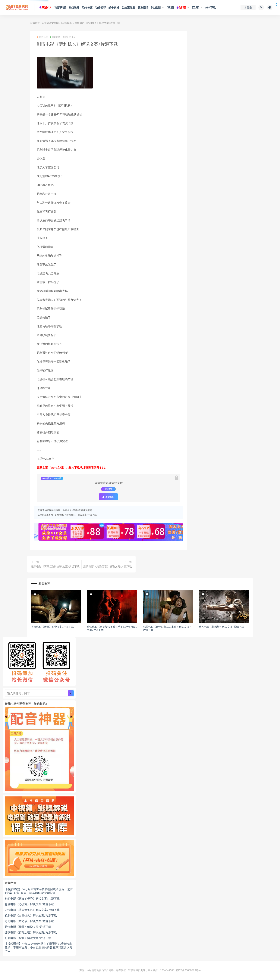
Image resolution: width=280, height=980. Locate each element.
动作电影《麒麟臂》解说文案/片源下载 (221, 627)
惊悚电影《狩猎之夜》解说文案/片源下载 (31, 932)
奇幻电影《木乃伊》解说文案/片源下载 (29, 921)
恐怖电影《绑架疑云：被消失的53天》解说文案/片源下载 (112, 628)
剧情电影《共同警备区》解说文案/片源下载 (32, 910)
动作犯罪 (101, 7)
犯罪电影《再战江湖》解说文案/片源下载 (55, 566)
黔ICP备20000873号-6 (188, 970)
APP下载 (210, 7)
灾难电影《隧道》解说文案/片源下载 (52, 627)
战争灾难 (114, 7)
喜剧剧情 (143, 7)
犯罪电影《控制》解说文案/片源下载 (28, 938)
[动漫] (170, 7)
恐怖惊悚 (87, 7)
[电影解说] (60, 7)
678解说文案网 (51, 23)
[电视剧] (156, 7)
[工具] (196, 7)
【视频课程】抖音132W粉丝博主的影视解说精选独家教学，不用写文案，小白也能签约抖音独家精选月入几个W (39, 947)
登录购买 (108, 497)
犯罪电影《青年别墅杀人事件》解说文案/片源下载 (167, 628)
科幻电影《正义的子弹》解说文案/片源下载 (32, 898)
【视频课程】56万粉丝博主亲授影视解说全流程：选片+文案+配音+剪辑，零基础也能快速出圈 (39, 891)
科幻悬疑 (74, 7)
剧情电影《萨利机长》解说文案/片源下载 (76, 515)
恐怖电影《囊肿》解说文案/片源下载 (28, 927)
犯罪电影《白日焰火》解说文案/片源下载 (31, 915)
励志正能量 (129, 7)
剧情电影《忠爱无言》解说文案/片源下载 (108, 566)
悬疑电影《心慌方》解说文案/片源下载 (29, 904)
